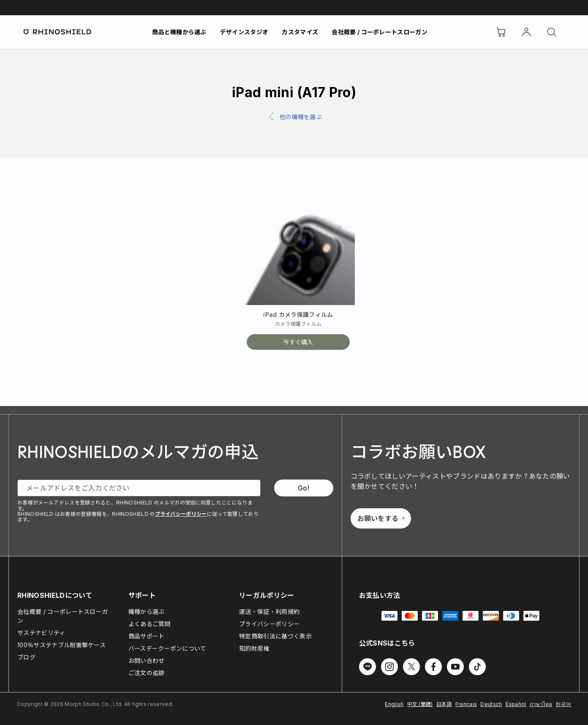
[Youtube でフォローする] (455, 667)
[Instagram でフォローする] (389, 667)
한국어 (563, 704)
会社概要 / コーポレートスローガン (380, 32)
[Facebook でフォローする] (433, 667)
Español (516, 704)
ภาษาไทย (541, 704)
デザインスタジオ (244, 32)
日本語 (444, 704)
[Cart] (501, 32)
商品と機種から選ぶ (179, 32)
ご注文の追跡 (147, 673)
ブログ (26, 657)
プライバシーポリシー (181, 514)
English (394, 704)
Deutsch (491, 704)
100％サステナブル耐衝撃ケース (61, 645)
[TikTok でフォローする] (477, 667)
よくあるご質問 (150, 624)
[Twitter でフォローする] (411, 667)
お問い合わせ (147, 661)
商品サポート (147, 636)
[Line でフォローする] (367, 667)
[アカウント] (526, 32)
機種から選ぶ (147, 612)
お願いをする (381, 518)
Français (466, 704)
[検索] (552, 32)
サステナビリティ (41, 633)
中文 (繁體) (420, 704)
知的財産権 (254, 648)
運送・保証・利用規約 (269, 612)
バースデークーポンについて (167, 648)
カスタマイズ (300, 32)
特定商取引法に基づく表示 (275, 636)
